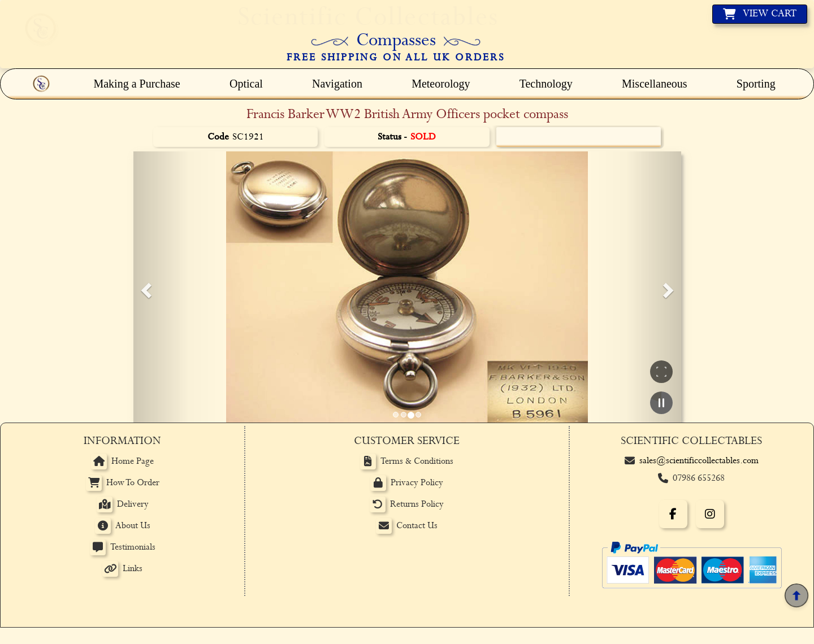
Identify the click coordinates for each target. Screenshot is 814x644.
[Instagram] (710, 514)
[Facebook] (673, 514)
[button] (145, 287)
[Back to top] (796, 596)
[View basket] (760, 14)
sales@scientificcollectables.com (699, 461)
